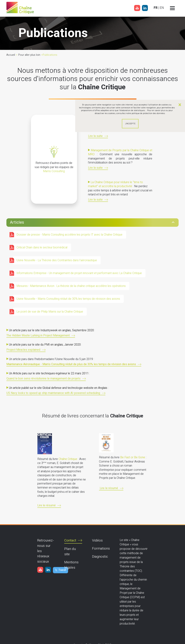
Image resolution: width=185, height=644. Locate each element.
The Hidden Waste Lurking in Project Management (38, 336)
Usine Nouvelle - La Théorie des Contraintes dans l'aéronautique (57, 260)
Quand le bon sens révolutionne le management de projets (43, 379)
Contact (70, 540)
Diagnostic (100, 557)
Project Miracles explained (23, 350)
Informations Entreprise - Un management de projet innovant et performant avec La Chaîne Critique (79, 273)
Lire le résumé (46, 506)
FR (156, 8)
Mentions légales (71, 565)
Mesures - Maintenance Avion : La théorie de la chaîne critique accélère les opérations (71, 286)
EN (162, 8)
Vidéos (97, 540)
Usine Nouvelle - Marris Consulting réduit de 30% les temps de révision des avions (68, 299)
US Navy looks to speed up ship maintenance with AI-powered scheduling (53, 393)
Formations (101, 548)
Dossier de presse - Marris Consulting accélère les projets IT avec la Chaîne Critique (69, 235)
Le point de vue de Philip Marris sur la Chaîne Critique (50, 312)
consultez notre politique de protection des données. (141, 113)
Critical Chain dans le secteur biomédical (42, 247)
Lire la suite (95, 136)
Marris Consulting (54, 171)
